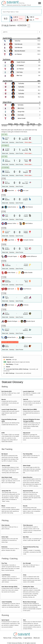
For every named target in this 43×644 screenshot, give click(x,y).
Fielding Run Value (28, 587)
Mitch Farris (21, 108)
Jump (25, 575)
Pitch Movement (28, 525)
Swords (25, 506)
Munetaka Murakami (20, 51)
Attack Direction (28, 477)
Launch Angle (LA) (28, 391)
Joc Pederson (18, 54)
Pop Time (4, 563)
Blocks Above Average (30, 602)
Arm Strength (27, 563)
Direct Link (5, 142)
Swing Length (6, 465)
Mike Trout (19, 76)
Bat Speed (5, 454)
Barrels (4, 399)
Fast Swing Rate (28, 454)
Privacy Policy (18, 638)
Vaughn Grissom (21, 62)
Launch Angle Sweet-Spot (9, 409)
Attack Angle (27, 465)
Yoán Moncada (18, 44)
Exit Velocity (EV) (7, 391)
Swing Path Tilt (6, 491)
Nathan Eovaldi (22, 118)
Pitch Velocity (6, 525)
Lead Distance (6, 575)
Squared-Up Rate (28, 491)
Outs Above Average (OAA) (9, 587)
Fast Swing (9, 364)
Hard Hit (8, 360)
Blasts (3, 506)
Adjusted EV (27, 433)
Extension (5, 547)
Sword (8, 367)
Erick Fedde (21, 115)
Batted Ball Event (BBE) (30, 409)
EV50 (3, 433)
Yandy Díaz (17, 41)
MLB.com (37, 638)
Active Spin (5, 537)
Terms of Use (7, 638)
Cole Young (20, 72)
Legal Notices (28, 638)
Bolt (24, 620)
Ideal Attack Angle (7, 477)
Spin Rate (26, 537)
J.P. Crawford (20, 65)
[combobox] (21, 12)
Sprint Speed (5, 620)
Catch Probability (7, 602)
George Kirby (21, 112)
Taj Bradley (21, 84)
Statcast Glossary (12, 382)
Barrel (9, 362)
